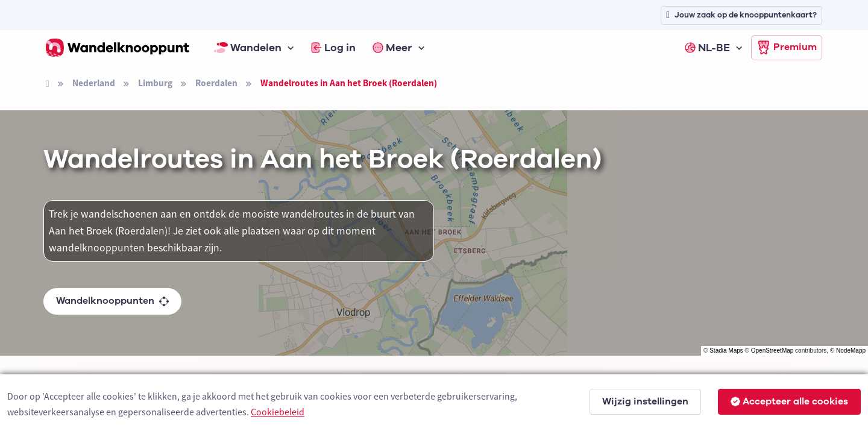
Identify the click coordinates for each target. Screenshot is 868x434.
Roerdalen (216, 83)
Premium (787, 48)
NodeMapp (851, 351)
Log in (333, 48)
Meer (392, 48)
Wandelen (248, 48)
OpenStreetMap (772, 351)
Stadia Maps (726, 351)
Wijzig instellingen (645, 401)
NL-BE (707, 48)
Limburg (155, 83)
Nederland (94, 83)
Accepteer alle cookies (789, 401)
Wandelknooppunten (112, 301)
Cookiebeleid (278, 412)
